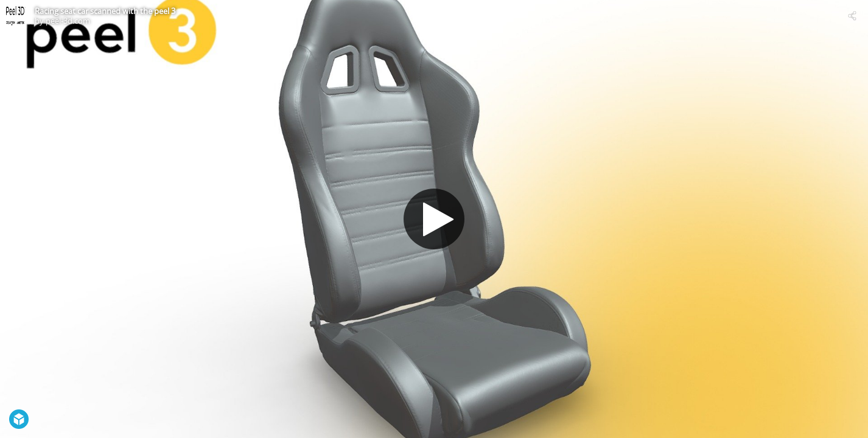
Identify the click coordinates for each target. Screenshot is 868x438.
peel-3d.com (68, 21)
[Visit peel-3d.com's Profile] (16, 16)
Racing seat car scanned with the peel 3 (105, 11)
